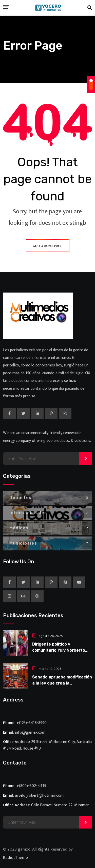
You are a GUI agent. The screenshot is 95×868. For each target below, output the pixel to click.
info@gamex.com (30, 732)
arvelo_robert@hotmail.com (39, 795)
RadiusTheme (15, 858)
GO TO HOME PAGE (48, 246)
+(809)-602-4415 (31, 786)
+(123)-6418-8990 (32, 723)
